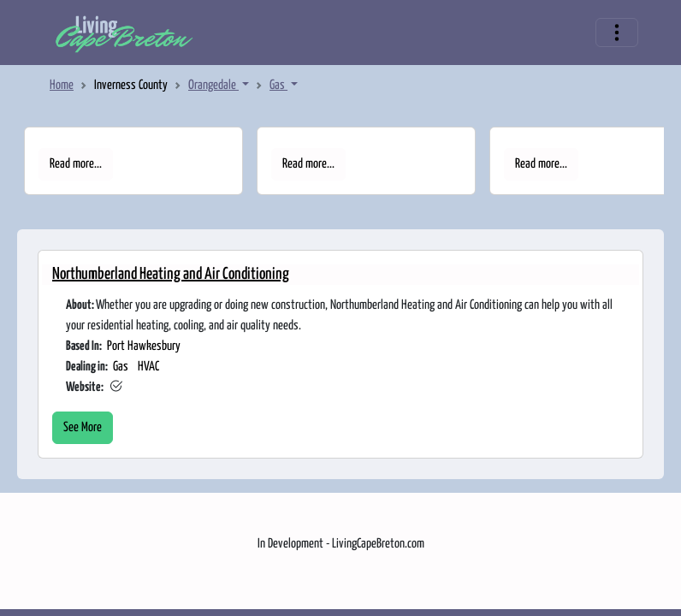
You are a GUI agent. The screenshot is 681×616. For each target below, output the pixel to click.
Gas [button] (278, 85)
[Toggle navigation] (617, 33)
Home (62, 85)
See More (83, 427)
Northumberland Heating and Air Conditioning (171, 274)
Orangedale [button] (213, 85)
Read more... (76, 164)
